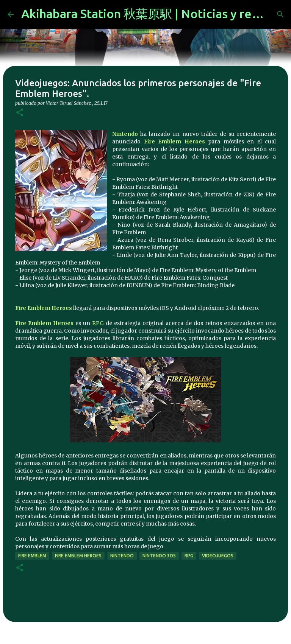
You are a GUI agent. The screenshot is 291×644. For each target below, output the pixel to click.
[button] (20, 113)
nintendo (122, 556)
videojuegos (218, 556)
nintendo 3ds (159, 556)
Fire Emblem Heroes (174, 142)
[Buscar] (280, 14)
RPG (98, 323)
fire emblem (32, 556)
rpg (189, 556)
